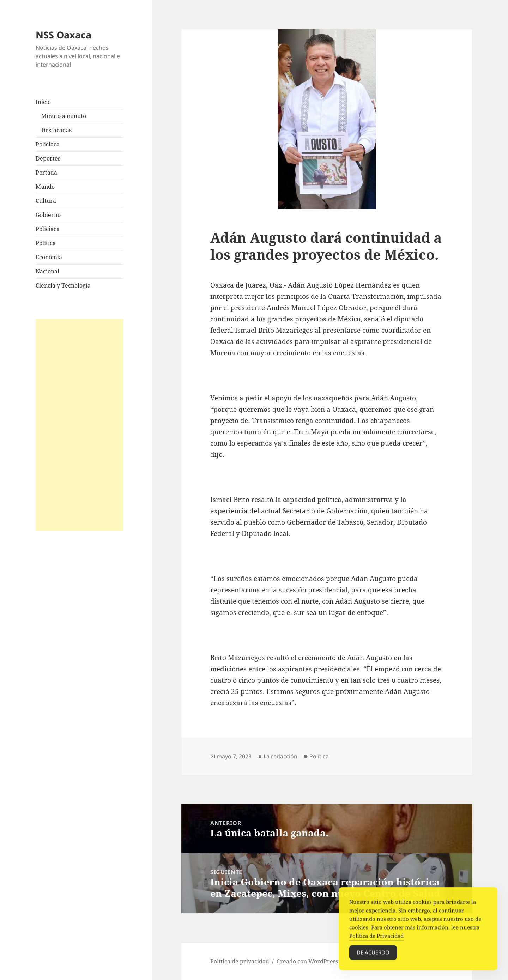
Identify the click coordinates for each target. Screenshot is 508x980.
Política (46, 243)
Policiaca (48, 144)
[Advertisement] (79, 425)
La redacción (280, 756)
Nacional (47, 271)
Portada (46, 173)
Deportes (48, 158)
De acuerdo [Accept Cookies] (373, 957)
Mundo (45, 187)
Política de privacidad (240, 961)
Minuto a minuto (64, 116)
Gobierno (48, 215)
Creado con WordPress (307, 961)
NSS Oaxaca (64, 35)
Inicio (43, 102)
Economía (49, 257)
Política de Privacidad (376, 940)
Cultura (46, 201)
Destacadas (56, 130)
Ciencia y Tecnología (63, 285)
